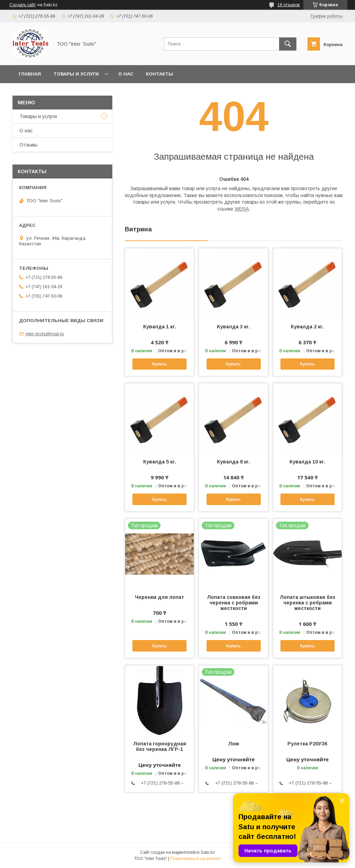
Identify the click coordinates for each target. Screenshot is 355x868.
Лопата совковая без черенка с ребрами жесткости (234, 603)
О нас (126, 74)
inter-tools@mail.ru (45, 334)
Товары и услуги (76, 74)
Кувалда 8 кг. (233, 462)
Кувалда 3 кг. (233, 327)
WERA (242, 209)
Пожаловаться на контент (196, 859)
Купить (159, 364)
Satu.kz (208, 852)
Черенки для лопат (159, 597)
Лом (233, 744)
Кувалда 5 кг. (160, 462)
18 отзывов (289, 5)
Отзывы (28, 145)
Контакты (159, 74)
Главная (30, 74)
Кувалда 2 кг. (307, 327)
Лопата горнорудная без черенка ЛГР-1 (160, 746)
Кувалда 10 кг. (307, 462)
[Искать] (288, 44)
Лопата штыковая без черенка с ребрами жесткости (308, 603)
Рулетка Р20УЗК (308, 744)
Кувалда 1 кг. (160, 327)
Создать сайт (23, 5)
